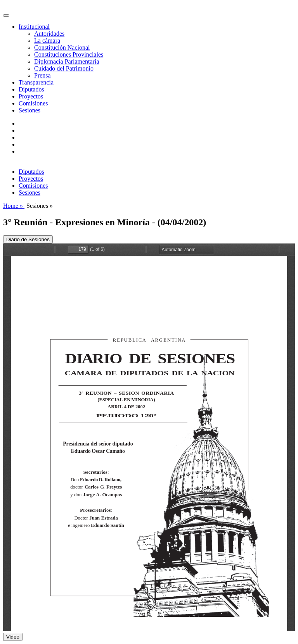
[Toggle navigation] (6, 16)
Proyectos (31, 96)
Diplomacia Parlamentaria (67, 61)
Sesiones (29, 110)
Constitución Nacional (62, 47)
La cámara (47, 41)
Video (13, 637)
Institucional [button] (34, 27)
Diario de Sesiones (28, 239)
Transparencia (36, 82)
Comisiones (33, 103)
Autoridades (49, 34)
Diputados (31, 89)
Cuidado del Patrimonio (64, 68)
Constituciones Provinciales (69, 54)
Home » (14, 206)
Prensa (42, 75)
